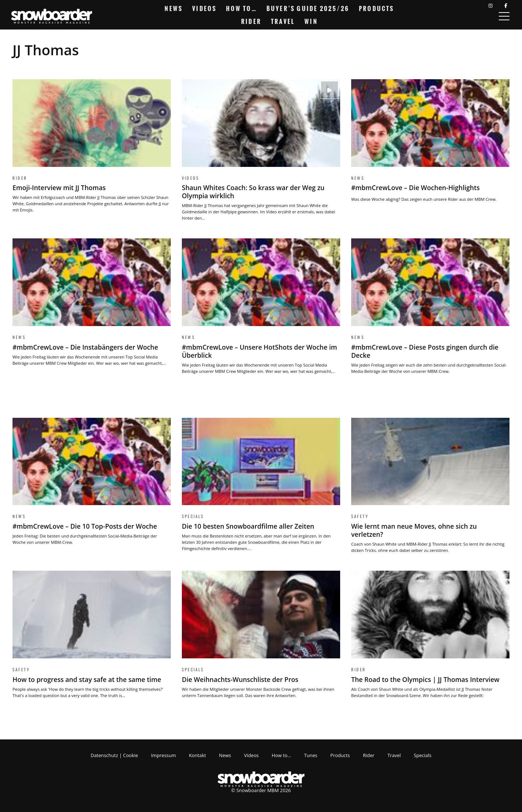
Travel (283, 21)
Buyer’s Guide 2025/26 (308, 8)
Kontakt (197, 755)
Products (377, 8)
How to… (241, 8)
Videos (204, 8)
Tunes (311, 755)
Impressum (163, 755)
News (174, 8)
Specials (423, 755)
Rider (251, 21)
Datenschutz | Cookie (114, 755)
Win (311, 21)
